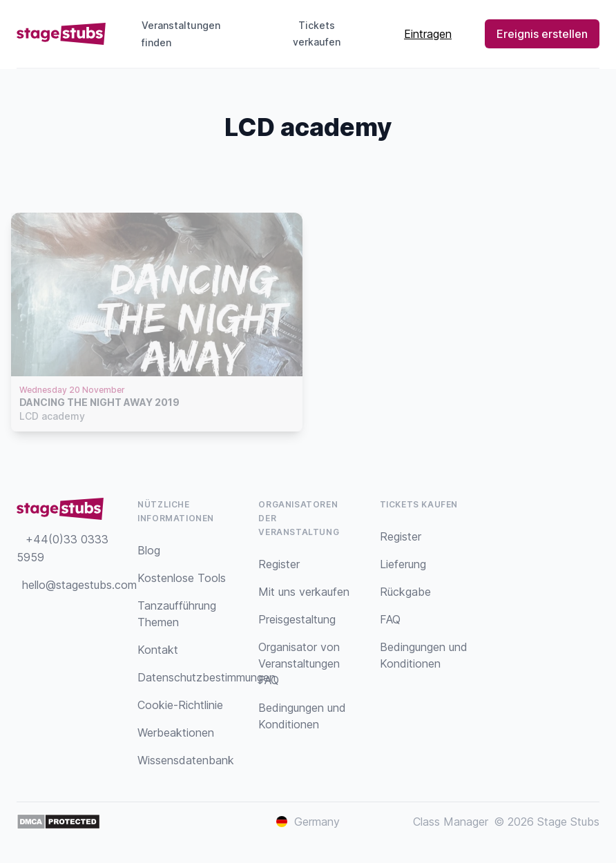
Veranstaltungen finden (181, 34)
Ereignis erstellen (542, 34)
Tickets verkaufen (329, 33)
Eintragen (428, 34)
